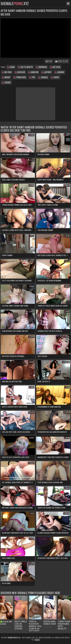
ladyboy (47, 72)
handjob (33, 72)
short (55, 77)
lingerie (59, 72)
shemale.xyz (15, 4)
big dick (7, 72)
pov (32, 77)
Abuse (37, 640)
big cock (55, 67)
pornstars (20, 77)
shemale (43, 77)
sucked (6, 82)
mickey (6, 77)
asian (11, 67)
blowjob (20, 72)
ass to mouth (25, 67)
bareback (41, 67)
